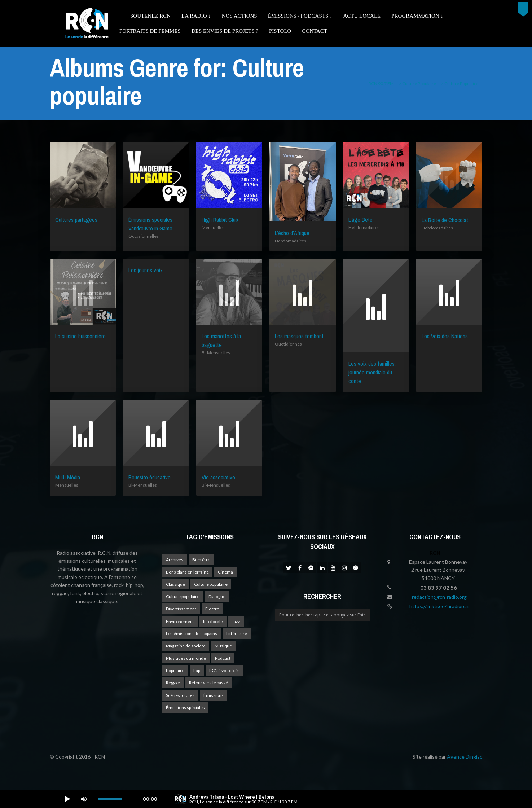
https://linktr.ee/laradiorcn (439, 606)
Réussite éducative (150, 477)
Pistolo (280, 31)
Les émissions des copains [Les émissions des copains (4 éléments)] (192, 634)
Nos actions (239, 16)
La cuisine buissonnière (80, 336)
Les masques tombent (299, 336)
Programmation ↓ (417, 16)
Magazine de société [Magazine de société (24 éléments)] (186, 646)
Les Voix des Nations (445, 336)
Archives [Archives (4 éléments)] (175, 560)
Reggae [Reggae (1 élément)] (173, 683)
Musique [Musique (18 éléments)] (223, 646)
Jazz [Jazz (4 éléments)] (236, 621)
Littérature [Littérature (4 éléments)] (237, 634)
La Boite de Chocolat (445, 220)
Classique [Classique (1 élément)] (175, 584)
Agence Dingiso (465, 757)
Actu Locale (362, 16)
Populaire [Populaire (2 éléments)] (175, 670)
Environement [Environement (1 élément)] (180, 621)
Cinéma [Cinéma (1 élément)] (225, 572)
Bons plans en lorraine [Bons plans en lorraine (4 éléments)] (187, 572)
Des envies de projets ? (225, 31)
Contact (315, 31)
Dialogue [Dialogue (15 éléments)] (217, 596)
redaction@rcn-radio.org (439, 597)
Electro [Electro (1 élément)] (212, 609)
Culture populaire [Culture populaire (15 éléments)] (183, 596)
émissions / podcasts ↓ (300, 16)
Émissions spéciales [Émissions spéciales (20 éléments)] (185, 708)
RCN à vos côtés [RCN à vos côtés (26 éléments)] (225, 670)
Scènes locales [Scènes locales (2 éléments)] (180, 695)
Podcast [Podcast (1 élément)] (223, 658)
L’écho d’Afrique (292, 233)
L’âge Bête (360, 220)
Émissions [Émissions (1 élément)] (214, 695)
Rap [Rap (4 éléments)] (197, 670)
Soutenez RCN (150, 16)
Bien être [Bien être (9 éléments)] (201, 560)
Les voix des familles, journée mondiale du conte (372, 372)
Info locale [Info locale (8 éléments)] (213, 621)
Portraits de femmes (150, 31)
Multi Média (68, 477)
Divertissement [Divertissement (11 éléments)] (181, 609)
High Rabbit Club (220, 220)
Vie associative (218, 477)
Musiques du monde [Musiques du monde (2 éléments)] (186, 658)
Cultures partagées (76, 220)
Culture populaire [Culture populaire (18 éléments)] (211, 584)
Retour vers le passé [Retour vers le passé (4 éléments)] (208, 683)
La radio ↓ (196, 16)
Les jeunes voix (146, 270)
